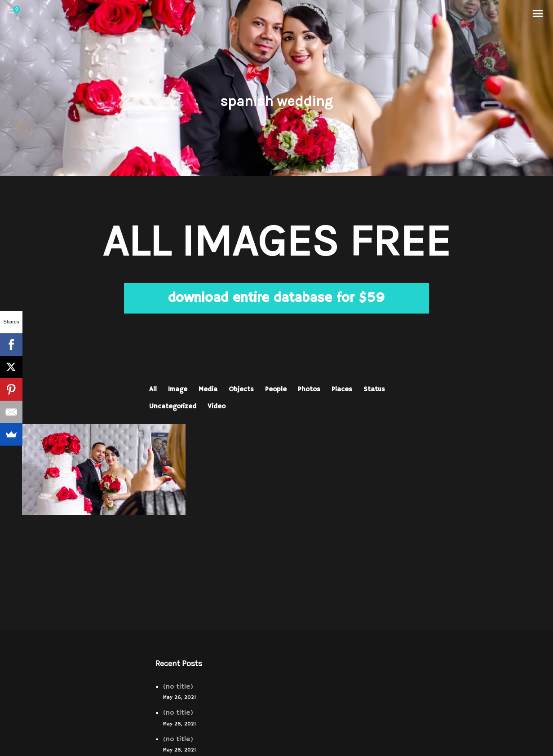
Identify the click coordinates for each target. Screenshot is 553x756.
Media (208, 389)
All (153, 389)
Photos (309, 389)
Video (217, 406)
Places (342, 389)
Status (374, 389)
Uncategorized (173, 406)
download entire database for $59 (276, 298)
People (276, 389)
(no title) (178, 687)
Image (178, 389)
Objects (241, 389)
